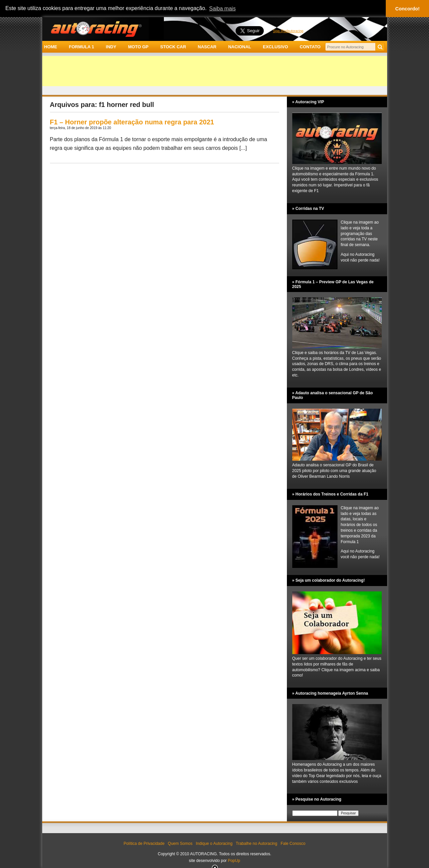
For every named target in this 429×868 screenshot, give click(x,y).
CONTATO (310, 47)
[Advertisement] (215, 71)
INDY (111, 47)
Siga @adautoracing (288, 31)
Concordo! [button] (407, 9)
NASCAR (207, 47)
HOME (51, 47)
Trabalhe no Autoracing (257, 844)
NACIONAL (240, 47)
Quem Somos (180, 844)
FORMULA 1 (81, 47)
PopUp (234, 861)
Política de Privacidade (144, 844)
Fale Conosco (293, 844)
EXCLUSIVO (275, 47)
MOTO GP (138, 47)
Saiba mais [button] (222, 9)
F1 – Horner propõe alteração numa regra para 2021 (132, 122)
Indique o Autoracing (214, 844)
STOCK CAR (173, 47)
